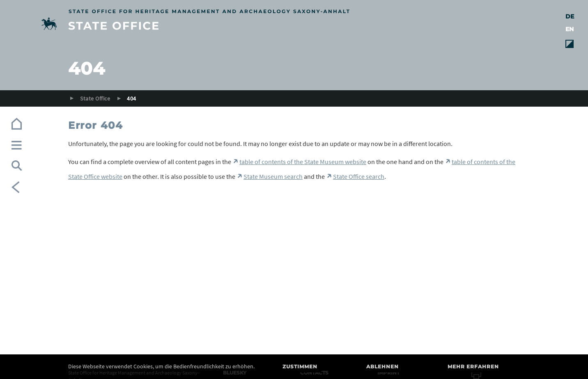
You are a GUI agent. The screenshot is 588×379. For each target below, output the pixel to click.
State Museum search (273, 176)
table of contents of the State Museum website (303, 162)
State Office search (359, 176)
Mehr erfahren (473, 366)
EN (570, 29)
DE (570, 16)
